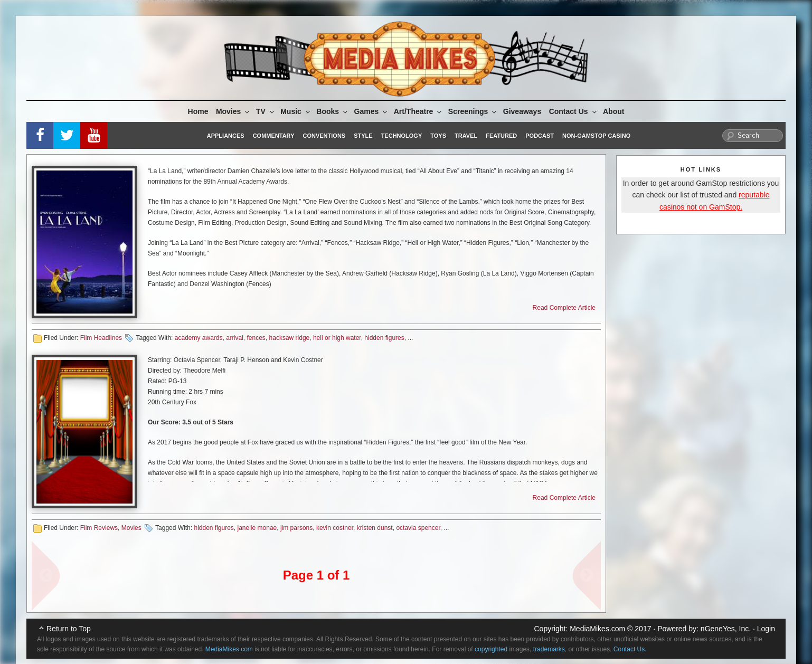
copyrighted (491, 649)
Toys (438, 136)
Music (296, 111)
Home (198, 111)
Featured (501, 136)
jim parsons (296, 528)
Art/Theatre (419, 111)
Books (333, 111)
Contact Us (574, 111)
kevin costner (335, 528)
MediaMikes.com (597, 629)
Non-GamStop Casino (596, 136)
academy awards (199, 338)
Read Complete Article (564, 308)
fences (256, 338)
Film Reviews (99, 528)
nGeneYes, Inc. (726, 629)
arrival (235, 338)
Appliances (226, 136)
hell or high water (337, 338)
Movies (233, 111)
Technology (402, 136)
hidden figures (384, 338)
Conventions (324, 136)
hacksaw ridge (290, 338)
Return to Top (69, 629)
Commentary (274, 136)
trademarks (549, 649)
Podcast (540, 136)
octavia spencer (418, 528)
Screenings (473, 111)
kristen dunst (375, 528)
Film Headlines (101, 338)
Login (766, 629)
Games (372, 111)
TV (266, 111)
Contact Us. (630, 649)
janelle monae (257, 528)
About (613, 111)
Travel (466, 136)
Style (363, 136)
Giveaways (522, 111)
